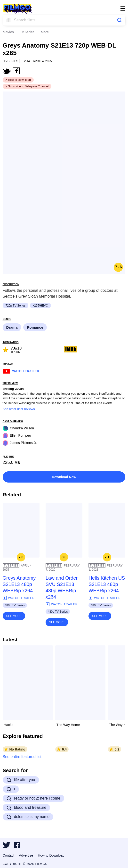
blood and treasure (26, 808)
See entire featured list (22, 757)
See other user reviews (19, 409)
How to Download (51, 855)
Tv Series (27, 32)
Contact (8, 855)
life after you (21, 780)
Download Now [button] (64, 477)
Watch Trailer (21, 371)
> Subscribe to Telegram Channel (27, 86)
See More (14, 616)
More (45, 32)
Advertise (26, 855)
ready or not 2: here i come (33, 798)
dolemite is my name (28, 817)
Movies (8, 32)
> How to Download (18, 80)
